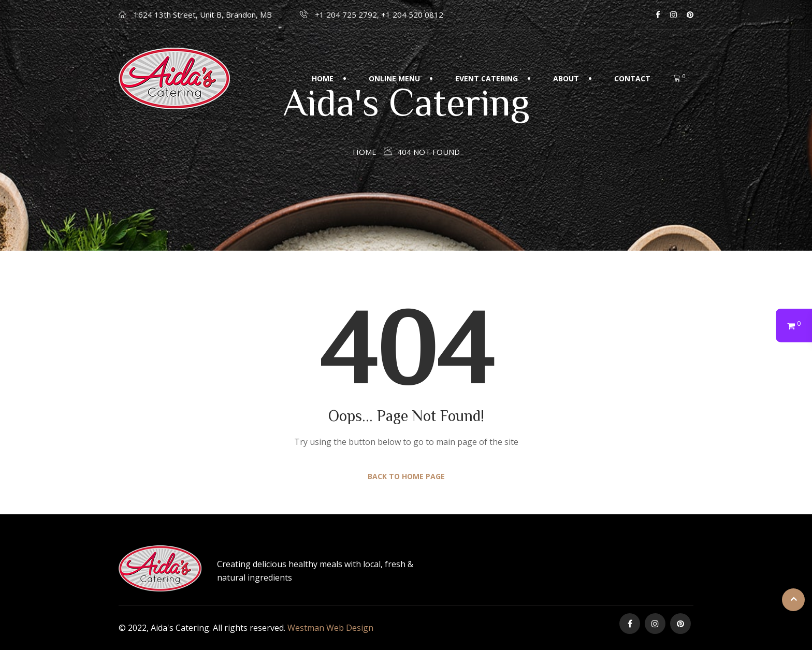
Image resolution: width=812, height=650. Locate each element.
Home (323, 78)
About (566, 78)
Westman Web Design (330, 628)
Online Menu (394, 78)
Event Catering (487, 78)
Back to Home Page (406, 476)
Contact (632, 78)
